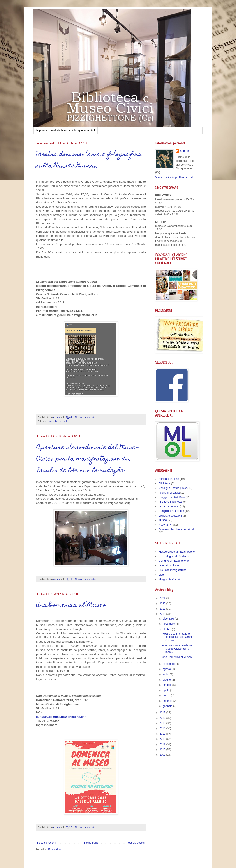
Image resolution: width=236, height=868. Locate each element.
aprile (166, 690)
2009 (163, 755)
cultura (185, 151)
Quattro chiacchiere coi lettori (176, 529)
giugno (167, 680)
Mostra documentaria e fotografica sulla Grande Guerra (89, 160)
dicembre (169, 619)
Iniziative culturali (58, 421)
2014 (163, 728)
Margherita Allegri (169, 579)
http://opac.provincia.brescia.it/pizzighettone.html (66, 130)
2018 (163, 614)
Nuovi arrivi (165, 525)
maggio (168, 685)
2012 (163, 739)
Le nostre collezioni (170, 516)
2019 (163, 609)
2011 (163, 744)
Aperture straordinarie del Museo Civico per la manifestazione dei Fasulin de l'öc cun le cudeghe (87, 459)
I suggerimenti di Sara (172, 497)
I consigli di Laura (169, 493)
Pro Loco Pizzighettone (172, 570)
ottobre (167, 629)
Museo (163, 520)
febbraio (168, 701)
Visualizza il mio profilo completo (175, 177)
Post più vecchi (135, 843)
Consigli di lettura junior (173, 488)
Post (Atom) (55, 849)
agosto (167, 669)
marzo (167, 695)
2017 (163, 713)
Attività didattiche (169, 479)
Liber (162, 575)
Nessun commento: (86, 417)
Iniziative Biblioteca (170, 502)
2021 (163, 598)
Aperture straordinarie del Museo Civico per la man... (177, 649)
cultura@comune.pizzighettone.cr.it (61, 717)
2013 (163, 734)
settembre (169, 664)
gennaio (168, 706)
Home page (91, 843)
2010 (163, 750)
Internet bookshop (169, 565)
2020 (163, 604)
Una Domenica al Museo (71, 605)
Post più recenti (47, 843)
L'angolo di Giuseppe (171, 511)
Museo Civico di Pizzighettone (177, 552)
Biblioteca (164, 483)
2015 (163, 723)
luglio (166, 674)
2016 (163, 718)
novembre (169, 624)
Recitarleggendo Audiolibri (174, 556)
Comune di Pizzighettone (174, 561)
